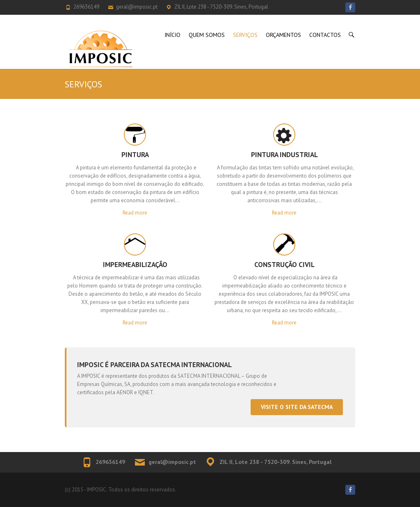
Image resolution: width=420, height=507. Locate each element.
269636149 (86, 7)
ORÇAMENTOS (283, 35)
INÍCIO (172, 35)
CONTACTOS (325, 35)
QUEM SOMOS (207, 35)
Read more (135, 213)
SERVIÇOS (245, 35)
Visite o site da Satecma (297, 407)
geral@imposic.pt (137, 7)
